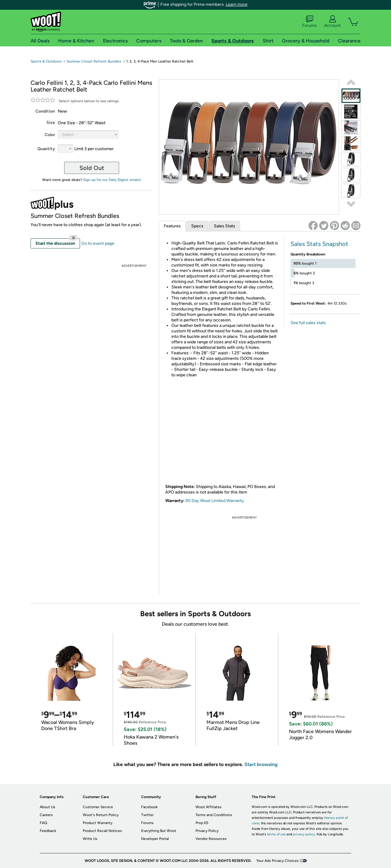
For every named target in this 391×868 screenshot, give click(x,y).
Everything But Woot (159, 831)
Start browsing (261, 764)
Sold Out (92, 168)
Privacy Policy (207, 831)
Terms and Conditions (214, 815)
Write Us (90, 839)
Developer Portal (155, 839)
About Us (48, 807)
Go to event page (98, 243)
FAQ (43, 823)
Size (51, 123)
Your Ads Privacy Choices (278, 861)
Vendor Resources (211, 839)
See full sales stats (308, 323)
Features (172, 226)
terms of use (276, 834)
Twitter (147, 815)
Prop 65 (202, 823)
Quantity (46, 149)
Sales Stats (225, 226)
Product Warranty (98, 823)
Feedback (48, 831)
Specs (197, 226)
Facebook (149, 807)
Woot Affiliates (208, 807)
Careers (46, 815)
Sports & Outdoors (46, 61)
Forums (309, 22)
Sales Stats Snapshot (319, 244)
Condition (45, 111)
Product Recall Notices (102, 831)
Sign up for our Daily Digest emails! (112, 180)
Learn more (237, 4)
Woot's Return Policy (101, 815)
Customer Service (98, 807)
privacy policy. (304, 834)
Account (332, 22)
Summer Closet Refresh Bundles (94, 61)
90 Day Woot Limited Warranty (215, 501)
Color (50, 135)
